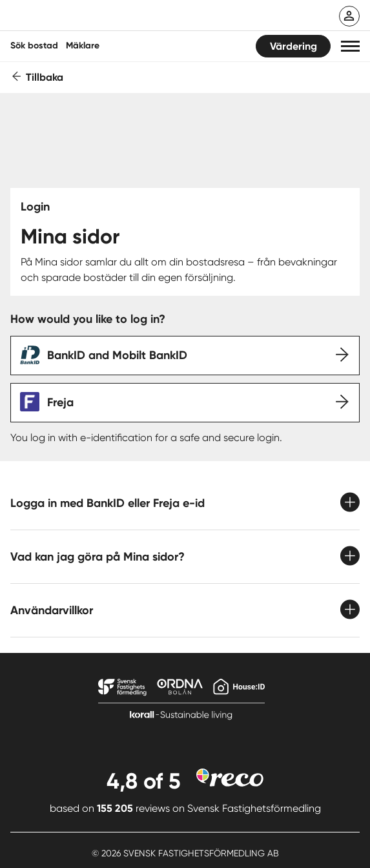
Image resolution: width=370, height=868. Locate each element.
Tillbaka (45, 77)
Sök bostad (34, 46)
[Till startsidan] (95, 17)
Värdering (293, 46)
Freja (60, 402)
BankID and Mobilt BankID (117, 355)
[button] (350, 46)
